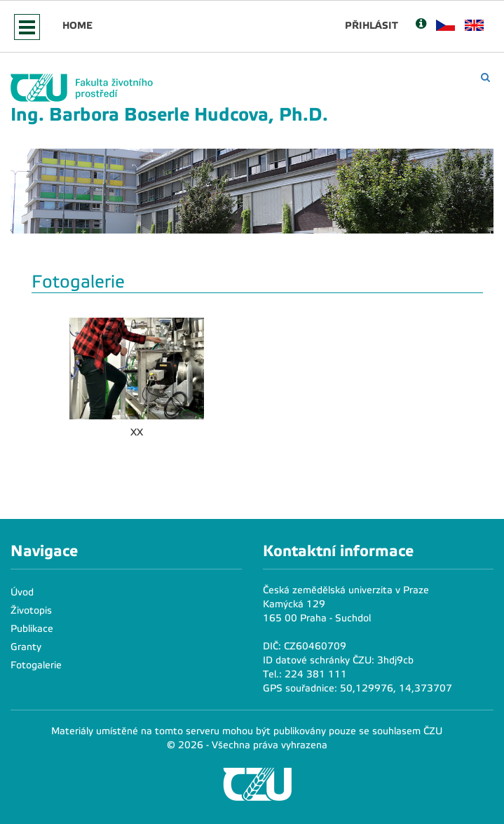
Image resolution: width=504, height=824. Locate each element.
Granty (26, 647)
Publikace (32, 629)
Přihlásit (372, 25)
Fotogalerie (36, 665)
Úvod (22, 592)
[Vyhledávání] (485, 77)
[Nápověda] (421, 25)
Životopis (31, 610)
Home (77, 25)
